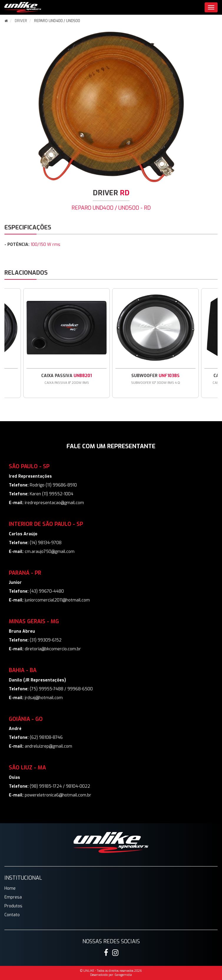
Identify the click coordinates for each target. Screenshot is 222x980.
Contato (12, 915)
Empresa (13, 897)
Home (10, 888)
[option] (155, 343)
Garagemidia (123, 975)
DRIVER (21, 21)
